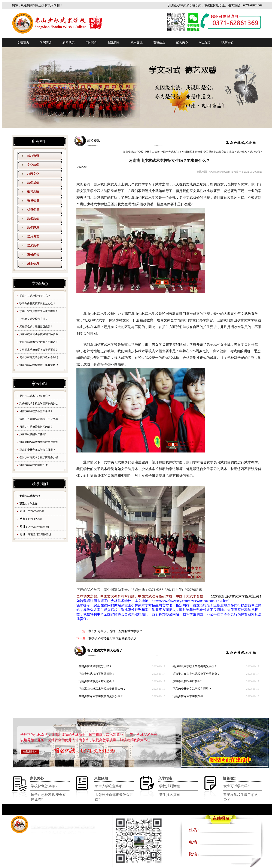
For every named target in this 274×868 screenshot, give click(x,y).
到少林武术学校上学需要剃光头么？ (195, 666)
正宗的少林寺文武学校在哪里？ (37, 450)
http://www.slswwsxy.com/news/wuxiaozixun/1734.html (191, 601)
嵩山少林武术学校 (118, 601)
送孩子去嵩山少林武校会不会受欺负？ (196, 674)
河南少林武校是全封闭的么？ (36, 427)
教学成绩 (33, 183)
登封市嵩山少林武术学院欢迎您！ (237, 596)
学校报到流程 (170, 786)
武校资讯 (33, 156)
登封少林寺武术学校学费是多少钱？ (101, 696)
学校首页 (23, 42)
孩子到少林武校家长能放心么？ (37, 303)
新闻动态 (68, 42)
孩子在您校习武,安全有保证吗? (48, 797)
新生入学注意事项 (109, 786)
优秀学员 (33, 210)
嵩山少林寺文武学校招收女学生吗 (39, 357)
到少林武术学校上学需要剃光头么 (39, 404)
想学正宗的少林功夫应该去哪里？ (39, 311)
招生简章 (114, 42)
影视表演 (33, 192)
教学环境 (33, 228)
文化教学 (33, 165)
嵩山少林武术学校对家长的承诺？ (39, 342)
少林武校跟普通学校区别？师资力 (39, 334)
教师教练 (33, 219)
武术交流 (137, 42)
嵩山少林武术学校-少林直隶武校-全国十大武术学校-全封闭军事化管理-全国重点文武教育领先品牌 (179, 152)
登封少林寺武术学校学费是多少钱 (39, 457)
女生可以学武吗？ (237, 786)
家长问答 (33, 255)
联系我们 (227, 42)
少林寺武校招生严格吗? (33, 434)
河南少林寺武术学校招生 (34, 465)
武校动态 (242, 152)
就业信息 (33, 264)
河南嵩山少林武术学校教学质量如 (39, 442)
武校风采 (33, 237)
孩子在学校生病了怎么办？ (241, 797)
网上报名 (205, 42)
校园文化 (33, 174)
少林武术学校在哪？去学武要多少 (39, 350)
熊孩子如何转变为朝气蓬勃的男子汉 (112, 638)
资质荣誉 (33, 201)
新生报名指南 (170, 795)
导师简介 (91, 42)
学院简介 (46, 42)
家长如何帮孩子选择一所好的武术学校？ (115, 631)
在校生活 (159, 42)
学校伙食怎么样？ (45, 786)
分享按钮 (82, 167)
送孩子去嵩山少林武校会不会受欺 (39, 419)
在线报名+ (30, 752)
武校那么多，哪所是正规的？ (36, 327)
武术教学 (33, 246)
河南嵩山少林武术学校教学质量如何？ (102, 689)
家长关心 (182, 42)
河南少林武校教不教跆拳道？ (36, 411)
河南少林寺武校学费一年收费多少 (39, 365)
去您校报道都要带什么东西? (114, 797)
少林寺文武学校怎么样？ (34, 319)
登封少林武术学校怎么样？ (35, 396)
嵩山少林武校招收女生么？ (35, 296)
